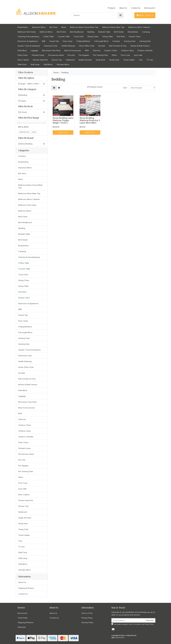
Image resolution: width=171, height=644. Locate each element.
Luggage (34, 50)
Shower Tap (57, 60)
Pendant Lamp (38, 55)
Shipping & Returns (26, 588)
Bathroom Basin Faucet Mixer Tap (84, 27)
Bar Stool (54, 27)
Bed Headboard (77, 32)
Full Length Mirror (102, 41)
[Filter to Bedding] (32, 95)
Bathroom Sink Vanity (27, 32)
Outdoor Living (127, 50)
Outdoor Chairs (111, 50)
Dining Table (108, 37)
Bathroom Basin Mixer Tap (113, 27)
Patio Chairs (23, 55)
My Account (22, 613)
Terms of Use (87, 613)
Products (112, 8)
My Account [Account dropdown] (149, 8)
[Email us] (113, 629)
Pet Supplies (84, 55)
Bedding (91, 32)
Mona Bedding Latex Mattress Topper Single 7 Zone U (63, 120)
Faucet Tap (54, 41)
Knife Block (22, 50)
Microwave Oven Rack (51, 50)
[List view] (59, 88)
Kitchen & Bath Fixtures (140, 46)
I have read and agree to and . (133, 624)
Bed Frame (61, 32)
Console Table (64, 37)
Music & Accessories (73, 50)
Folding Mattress (83, 41)
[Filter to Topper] (32, 101)
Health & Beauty (68, 46)
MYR (87, 50)
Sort (125, 88)
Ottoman (97, 50)
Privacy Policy (87, 618)
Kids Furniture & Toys (118, 46)
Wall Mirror (48, 64)
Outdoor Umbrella (145, 50)
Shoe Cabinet (23, 60)
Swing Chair (114, 60)
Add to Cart (63, 132)
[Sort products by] (142, 88)
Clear (34, 132)
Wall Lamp (35, 64)
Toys (141, 60)
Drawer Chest (135, 37)
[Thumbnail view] (54, 88)
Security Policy (87, 622)
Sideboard (70, 60)
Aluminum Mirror (39, 27)
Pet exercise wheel (56, 55)
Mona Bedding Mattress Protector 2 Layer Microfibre (90, 120)
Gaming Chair (130, 41)
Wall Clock (22, 64)
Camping (146, 32)
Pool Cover (125, 55)
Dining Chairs (93, 37)
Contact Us (136, 8)
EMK (44, 41)
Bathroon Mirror (46, 32)
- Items (144, 15)
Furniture (116, 41)
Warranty (22, 627)
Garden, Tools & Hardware (29, 46)
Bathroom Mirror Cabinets (139, 27)
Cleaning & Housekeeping (28, 37)
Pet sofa (71, 55)
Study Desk (100, 60)
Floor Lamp (68, 41)
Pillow (114, 55)
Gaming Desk (145, 41)
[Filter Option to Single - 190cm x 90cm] (32, 84)
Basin (64, 27)
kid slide (102, 46)
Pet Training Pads (100, 55)
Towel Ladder (129, 60)
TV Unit (150, 60)
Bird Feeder (119, 32)
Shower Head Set (40, 60)
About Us (123, 8)
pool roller (138, 55)
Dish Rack (121, 37)
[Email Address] (128, 620)
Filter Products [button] (26, 73)
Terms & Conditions (135, 624)
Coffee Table (48, 37)
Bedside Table (104, 32)
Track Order (23, 618)
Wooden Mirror (63, 64)
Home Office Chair (87, 46)
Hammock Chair (51, 46)
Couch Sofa (79, 37)
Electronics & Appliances (28, 41)
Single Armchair (85, 60)
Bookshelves (23, 27)
